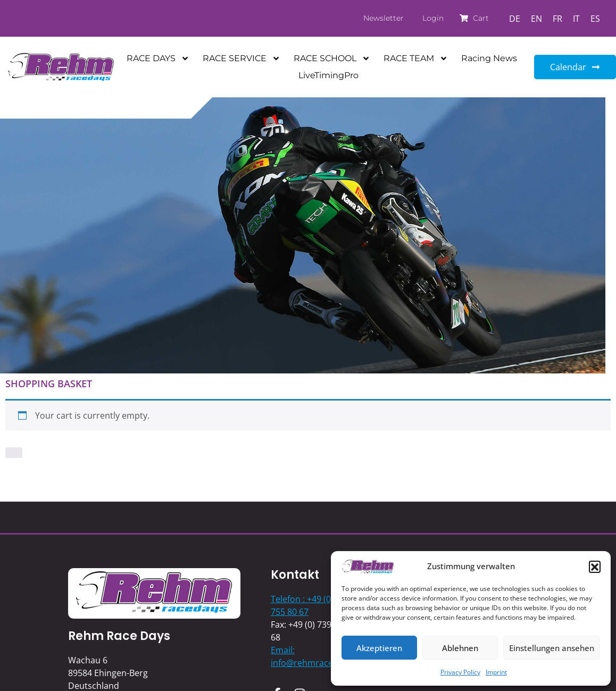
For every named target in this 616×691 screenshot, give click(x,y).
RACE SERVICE (242, 59)
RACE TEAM (416, 59)
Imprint (496, 672)
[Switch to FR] (557, 18)
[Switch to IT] (576, 18)
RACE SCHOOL (332, 59)
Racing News (489, 58)
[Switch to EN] (536, 18)
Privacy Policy (460, 672)
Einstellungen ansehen (552, 648)
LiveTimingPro (328, 75)
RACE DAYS (158, 59)
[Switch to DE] (515, 18)
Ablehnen (460, 648)
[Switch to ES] (595, 18)
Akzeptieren (379, 648)
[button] (595, 567)
